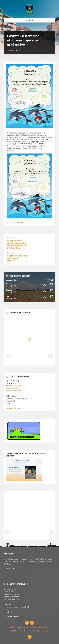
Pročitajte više (10, 569)
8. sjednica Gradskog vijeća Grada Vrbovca (17, 258)
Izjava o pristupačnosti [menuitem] (41, 627)
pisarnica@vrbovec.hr (14, 391)
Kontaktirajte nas (13, 408)
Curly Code (45, 631)
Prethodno (11, 238)
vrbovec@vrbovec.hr (14, 388)
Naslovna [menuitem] (13, 627)
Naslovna (10, 50)
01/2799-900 (17, 386)
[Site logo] (30, 13)
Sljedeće (10, 253)
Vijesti (18, 50)
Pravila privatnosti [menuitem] (25, 627)
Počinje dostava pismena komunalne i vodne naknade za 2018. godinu (17, 244)
